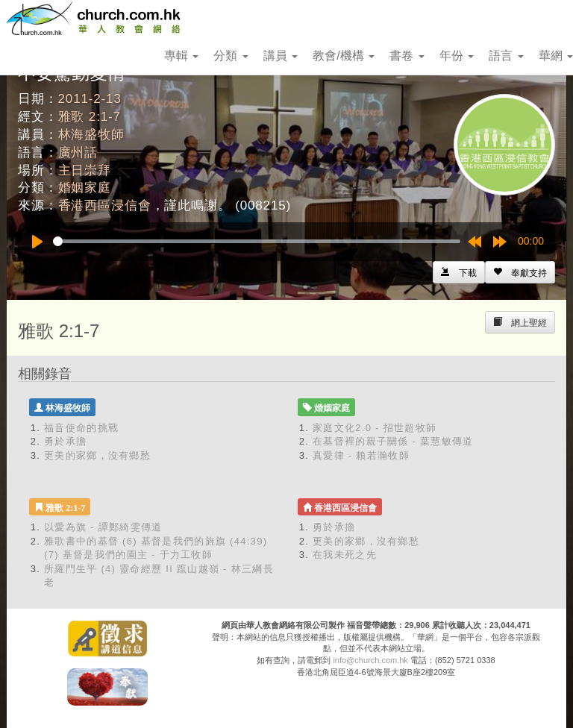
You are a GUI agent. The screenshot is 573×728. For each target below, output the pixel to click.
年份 (457, 56)
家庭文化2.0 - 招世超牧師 (375, 428)
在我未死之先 (345, 555)
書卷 (407, 56)
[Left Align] (520, 272)
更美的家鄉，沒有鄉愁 (97, 455)
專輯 (181, 56)
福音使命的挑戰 (81, 428)
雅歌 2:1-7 (90, 117)
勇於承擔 (65, 441)
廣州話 (78, 153)
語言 (506, 56)
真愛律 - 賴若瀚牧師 (361, 455)
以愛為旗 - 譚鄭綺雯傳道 (103, 527)
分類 (231, 56)
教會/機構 (344, 56)
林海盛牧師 (91, 135)
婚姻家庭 (85, 188)
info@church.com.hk (370, 660)
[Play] (37, 242)
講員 (281, 56)
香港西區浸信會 (105, 205)
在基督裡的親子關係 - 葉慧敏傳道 (393, 441)
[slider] (257, 241)
